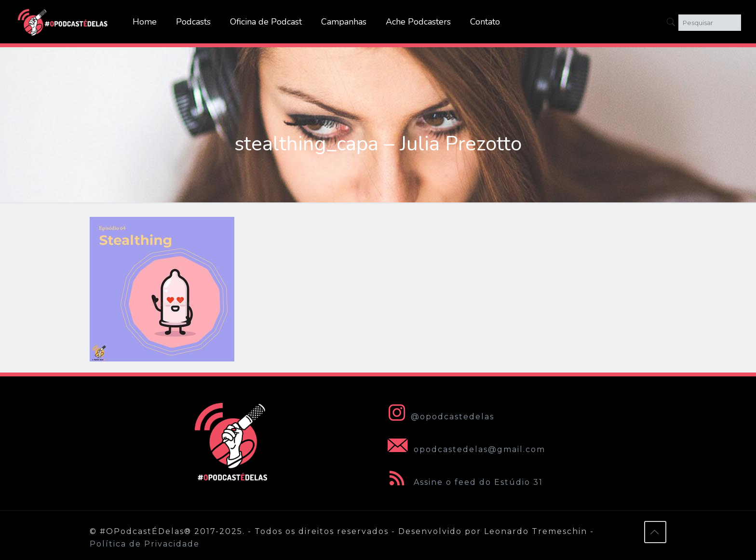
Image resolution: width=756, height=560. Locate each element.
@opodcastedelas (439, 417)
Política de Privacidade (145, 544)
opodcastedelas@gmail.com (465, 449)
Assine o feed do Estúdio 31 (463, 482)
